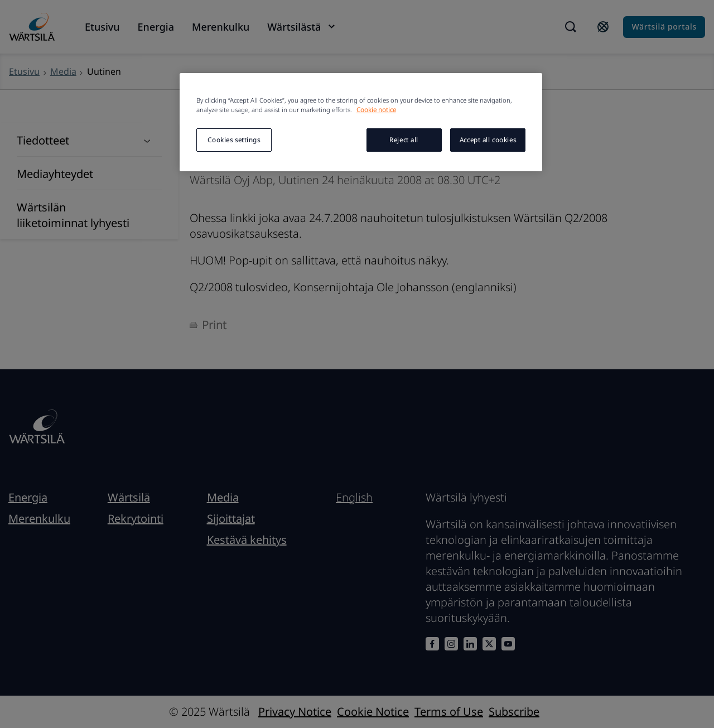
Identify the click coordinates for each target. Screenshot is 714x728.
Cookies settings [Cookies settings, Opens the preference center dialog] (234, 140)
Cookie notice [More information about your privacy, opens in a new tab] (376, 110)
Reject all (404, 140)
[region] (361, 122)
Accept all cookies (488, 140)
